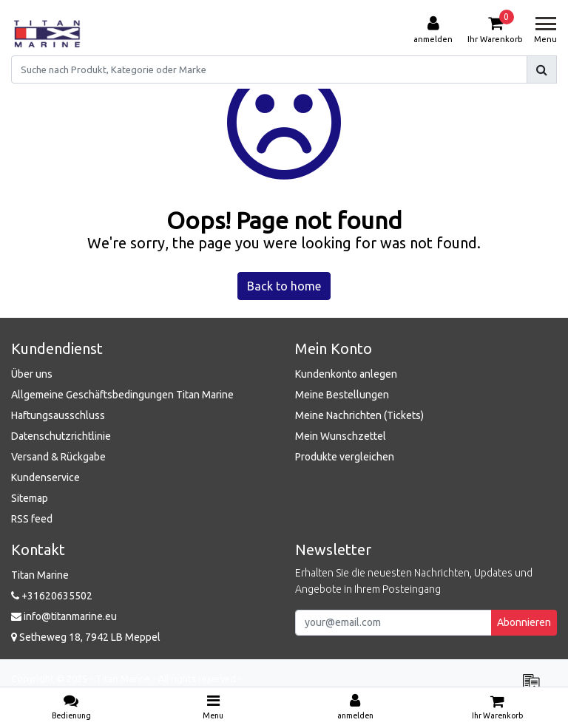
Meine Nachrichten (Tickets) (359, 415)
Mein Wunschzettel (341, 436)
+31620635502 (52, 596)
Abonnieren (524, 622)
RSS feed (32, 519)
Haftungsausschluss (58, 415)
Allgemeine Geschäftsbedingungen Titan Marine (122, 395)
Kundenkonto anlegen (346, 374)
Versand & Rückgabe (58, 457)
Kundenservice (45, 477)
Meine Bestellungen (342, 395)
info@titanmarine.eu (64, 616)
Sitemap (30, 498)
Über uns (32, 374)
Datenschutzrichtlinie (61, 436)
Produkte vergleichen (345, 457)
